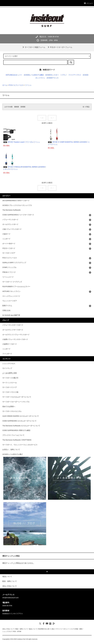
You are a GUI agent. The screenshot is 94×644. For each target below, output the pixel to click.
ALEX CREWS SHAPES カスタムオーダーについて (21, 416)
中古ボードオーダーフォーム (60, 47)
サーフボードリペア (10, 387)
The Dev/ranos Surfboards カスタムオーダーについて (21, 426)
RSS (14, 631)
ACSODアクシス (53, 78)
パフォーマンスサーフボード (13, 325)
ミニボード (6, 349)
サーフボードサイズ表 (10, 392)
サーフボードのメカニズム (12, 411)
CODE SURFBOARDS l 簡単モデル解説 (16, 430)
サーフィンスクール (10, 383)
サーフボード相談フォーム (34, 47)
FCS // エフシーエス (16, 85)
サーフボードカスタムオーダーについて (17, 397)
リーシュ (28, 85)
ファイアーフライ (75, 75)
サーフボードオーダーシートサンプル (16, 402)
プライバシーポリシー (62, 629)
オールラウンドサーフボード (13, 330)
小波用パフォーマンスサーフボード (15, 339)
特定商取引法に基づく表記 (46, 629)
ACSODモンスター (52, 75)
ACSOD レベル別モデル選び (13, 454)
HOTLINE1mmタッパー (14, 75)
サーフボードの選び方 (10, 378)
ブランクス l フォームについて (13, 435)
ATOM (19, 631)
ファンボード (7, 354)
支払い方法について (9, 629)
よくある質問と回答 (10, 373)
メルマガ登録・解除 (76, 629)
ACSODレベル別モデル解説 (34, 75)
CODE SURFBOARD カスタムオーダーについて (19, 421)
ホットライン (40, 78)
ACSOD (85, 75)
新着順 (23, 107)
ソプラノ (64, 75)
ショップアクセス (9, 364)
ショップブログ (7, 631)
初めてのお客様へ (9, 407)
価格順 (17, 107)
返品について (33, 629)
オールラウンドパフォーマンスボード (16, 335)
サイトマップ (7, 368)
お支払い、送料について (11, 450)
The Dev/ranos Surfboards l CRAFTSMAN (17, 440)
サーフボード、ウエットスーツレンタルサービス (20, 445)
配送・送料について (22, 629)
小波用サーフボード (10, 344)
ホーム (5, 85)
